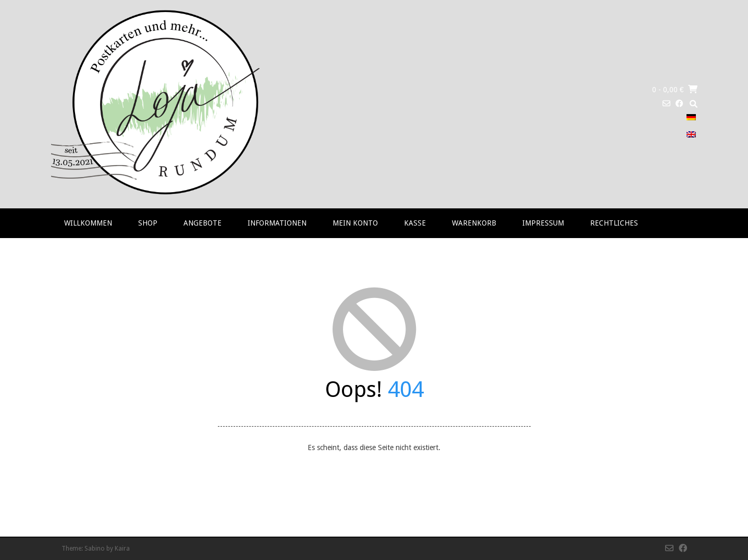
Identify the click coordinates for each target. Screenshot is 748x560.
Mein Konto (355, 223)
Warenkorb (474, 223)
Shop (148, 223)
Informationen (277, 223)
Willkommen (88, 223)
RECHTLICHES (614, 223)
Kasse (415, 223)
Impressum (543, 223)
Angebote (203, 223)
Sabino (95, 549)
